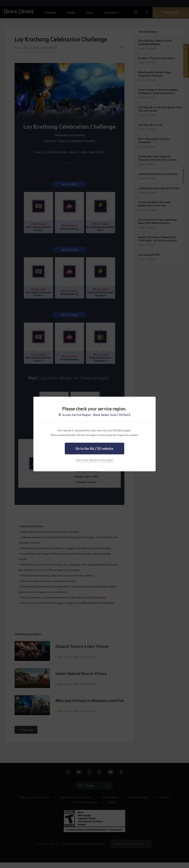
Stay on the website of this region (94, 460)
